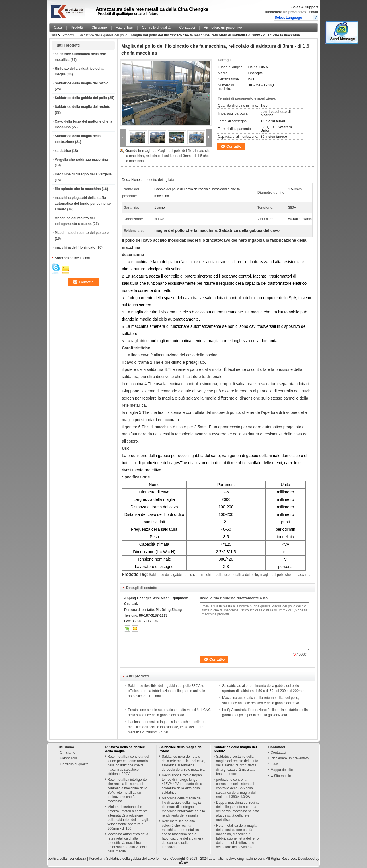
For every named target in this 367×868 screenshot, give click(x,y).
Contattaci (187, 28)
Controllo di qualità (156, 28)
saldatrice (63, 151)
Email (313, 12)
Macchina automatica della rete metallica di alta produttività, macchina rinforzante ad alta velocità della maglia (128, 843)
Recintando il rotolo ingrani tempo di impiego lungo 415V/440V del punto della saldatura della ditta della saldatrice (182, 784)
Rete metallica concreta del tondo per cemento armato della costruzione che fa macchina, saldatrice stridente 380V (128, 765)
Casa (58, 28)
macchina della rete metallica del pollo (229, 575)
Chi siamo (99, 28)
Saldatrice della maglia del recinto (82, 107)
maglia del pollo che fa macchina (285, 575)
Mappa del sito (282, 770)
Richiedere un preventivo (285, 12)
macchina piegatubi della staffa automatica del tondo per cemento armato (83, 204)
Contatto (234, 146)
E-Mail (275, 764)
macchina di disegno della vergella (83, 174)
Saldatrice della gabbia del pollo (103, 35)
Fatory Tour (124, 28)
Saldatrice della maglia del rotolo (82, 83)
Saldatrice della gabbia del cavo (173, 575)
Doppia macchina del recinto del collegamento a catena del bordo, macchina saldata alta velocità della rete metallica (238, 811)
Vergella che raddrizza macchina (81, 160)
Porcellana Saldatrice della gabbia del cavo (122, 859)
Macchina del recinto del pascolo (82, 233)
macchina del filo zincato (75, 247)
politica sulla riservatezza (67, 859)
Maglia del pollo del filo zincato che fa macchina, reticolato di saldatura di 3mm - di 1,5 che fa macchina (168, 156)
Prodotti (77, 28)
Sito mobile (281, 776)
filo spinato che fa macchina (78, 189)
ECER (183, 863)
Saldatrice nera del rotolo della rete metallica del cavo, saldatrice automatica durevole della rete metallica (183, 763)
